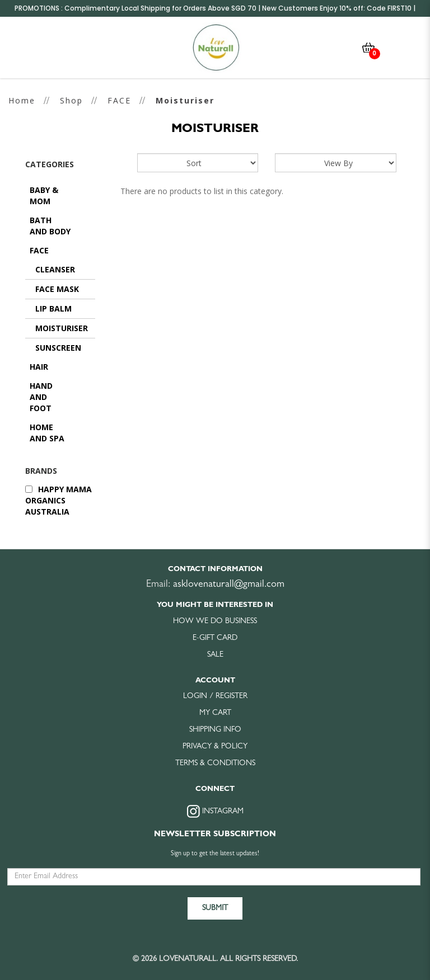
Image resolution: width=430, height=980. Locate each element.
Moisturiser (185, 100)
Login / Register (215, 695)
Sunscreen (58, 348)
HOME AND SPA (47, 433)
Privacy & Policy (215, 745)
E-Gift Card (215, 637)
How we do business (215, 620)
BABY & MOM (44, 195)
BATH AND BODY (50, 226)
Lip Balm (53, 308)
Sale (215, 653)
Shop (71, 100)
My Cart (215, 712)
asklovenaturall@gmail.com (229, 583)
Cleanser (55, 269)
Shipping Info (215, 728)
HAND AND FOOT (41, 397)
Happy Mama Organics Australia (59, 500)
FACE (119, 100)
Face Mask (57, 289)
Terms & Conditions (215, 762)
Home (22, 100)
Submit (215, 907)
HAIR (39, 367)
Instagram (215, 810)
